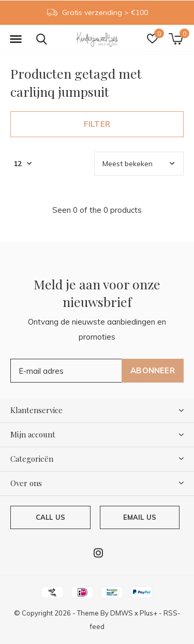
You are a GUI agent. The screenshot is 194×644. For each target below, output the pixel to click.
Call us (50, 517)
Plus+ (148, 613)
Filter (97, 124)
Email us (140, 517)
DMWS (122, 613)
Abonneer (153, 370)
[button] (16, 39)
